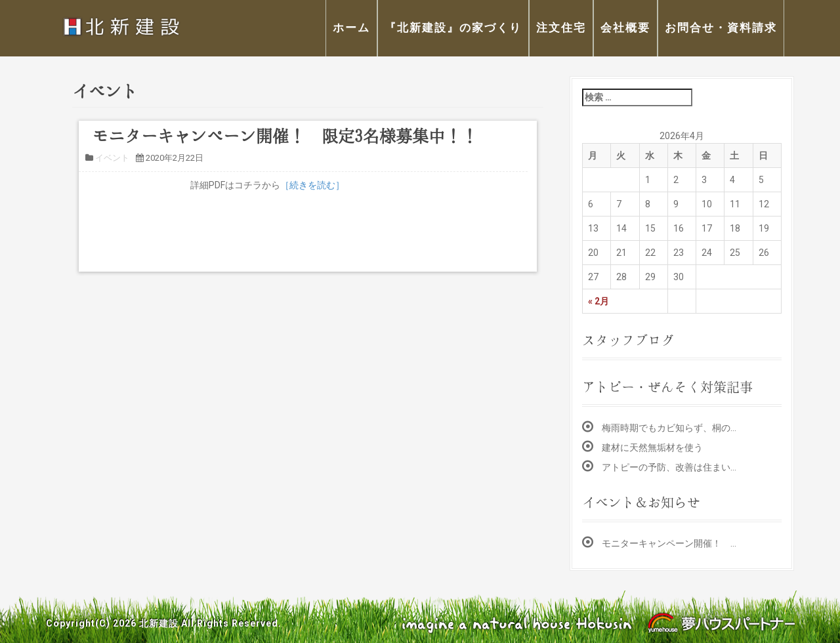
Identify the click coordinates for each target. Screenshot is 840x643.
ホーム (351, 28)
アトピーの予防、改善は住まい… (669, 467)
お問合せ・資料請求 (721, 28)
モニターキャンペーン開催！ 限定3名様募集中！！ (285, 136)
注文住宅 (561, 28)
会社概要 (625, 28)
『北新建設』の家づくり (453, 28)
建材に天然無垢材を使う (652, 447)
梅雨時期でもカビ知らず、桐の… (669, 428)
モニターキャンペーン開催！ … (669, 543)
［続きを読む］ (312, 185)
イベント (112, 158)
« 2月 (598, 301)
